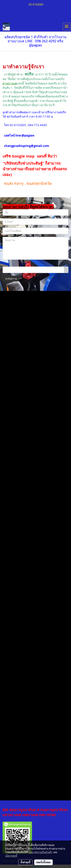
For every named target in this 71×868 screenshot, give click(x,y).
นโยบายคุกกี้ (11, 856)
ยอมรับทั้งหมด (43, 862)
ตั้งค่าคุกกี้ (25, 862)
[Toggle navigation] (67, 27)
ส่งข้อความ (11, 279)
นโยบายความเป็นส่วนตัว (40, 852)
